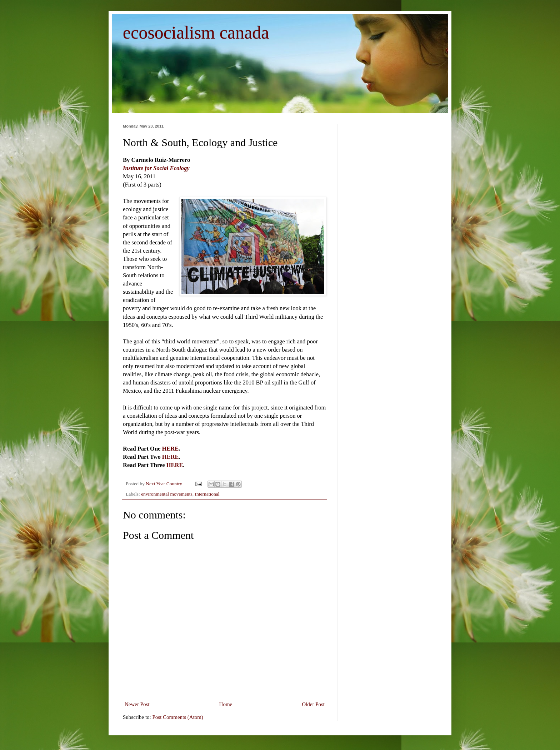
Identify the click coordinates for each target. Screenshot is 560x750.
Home (226, 704)
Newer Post (137, 704)
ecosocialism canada (196, 33)
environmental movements (167, 494)
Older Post (313, 704)
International (207, 494)
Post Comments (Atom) (178, 717)
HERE (171, 449)
